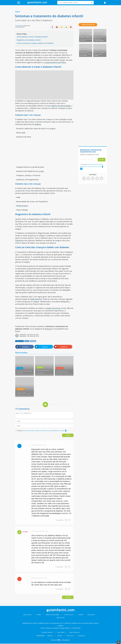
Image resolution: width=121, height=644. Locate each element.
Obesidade (40, 367)
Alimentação (21, 389)
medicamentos (36, 299)
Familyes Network (47, 632)
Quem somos (27, 615)
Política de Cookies (59, 431)
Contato (81, 615)
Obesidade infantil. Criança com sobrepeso (43, 372)
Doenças (48, 329)
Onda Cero (70, 636)
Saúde (17, 12)
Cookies (39, 615)
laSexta (60, 636)
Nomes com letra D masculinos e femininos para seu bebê (86, 52)
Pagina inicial (20, 341)
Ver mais (68, 597)
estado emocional (53, 308)
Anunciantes (91, 615)
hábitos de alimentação (61, 106)
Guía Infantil (61, 632)
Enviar (68, 435)
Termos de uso (69, 615)
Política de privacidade (53, 615)
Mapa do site (61, 618)
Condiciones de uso (46, 431)
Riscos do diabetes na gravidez (24, 372)
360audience (66, 640)
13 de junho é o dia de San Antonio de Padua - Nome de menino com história (86, 37)
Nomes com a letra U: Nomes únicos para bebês (100, 53)
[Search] (92, 3)
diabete (38, 124)
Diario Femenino (74, 632)
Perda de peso (22, 206)
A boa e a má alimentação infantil (24, 393)
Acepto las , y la (41, 431)
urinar (41, 171)
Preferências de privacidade (95, 164)
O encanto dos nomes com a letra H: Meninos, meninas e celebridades (100, 37)
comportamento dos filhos (55, 62)
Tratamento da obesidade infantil (63, 372)
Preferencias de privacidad (31, 431)
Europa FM (81, 636)
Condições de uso (85, 167)
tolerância (19, 240)
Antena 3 (50, 636)
